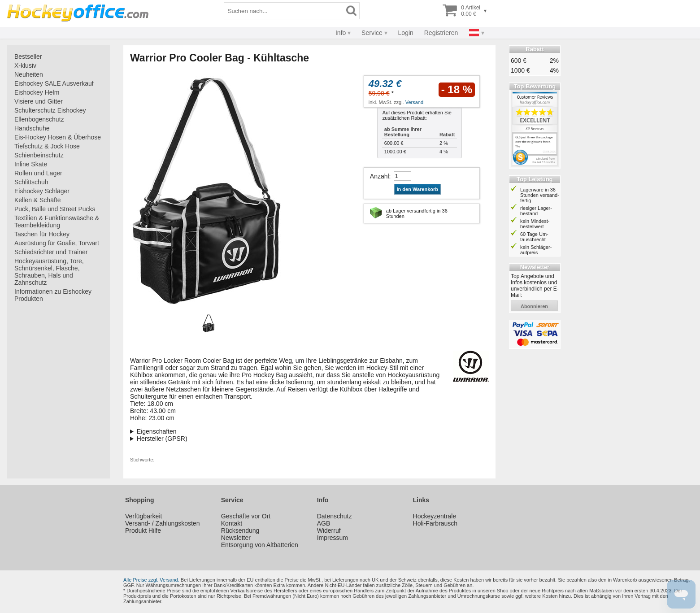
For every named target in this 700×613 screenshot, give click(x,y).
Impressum (333, 538)
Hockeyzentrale (435, 516)
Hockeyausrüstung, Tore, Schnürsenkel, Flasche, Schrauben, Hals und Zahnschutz (49, 272)
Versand (414, 102)
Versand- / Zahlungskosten (163, 523)
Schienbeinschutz (39, 155)
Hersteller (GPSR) (162, 439)
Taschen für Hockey (42, 234)
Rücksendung (240, 530)
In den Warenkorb (418, 189)
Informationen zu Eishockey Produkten (53, 295)
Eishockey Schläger (42, 191)
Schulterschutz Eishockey (50, 110)
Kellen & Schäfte (38, 200)
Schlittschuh (31, 182)
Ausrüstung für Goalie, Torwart (57, 243)
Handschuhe (32, 128)
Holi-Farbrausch (435, 523)
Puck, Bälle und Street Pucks (55, 209)
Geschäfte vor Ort (246, 516)
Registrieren (441, 33)
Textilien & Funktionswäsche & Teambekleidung (57, 222)
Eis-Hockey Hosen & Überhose (58, 137)
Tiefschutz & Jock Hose (47, 146)
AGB (324, 523)
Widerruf (329, 530)
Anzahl (380, 176)
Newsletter (236, 538)
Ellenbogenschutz (39, 119)
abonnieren (534, 306)
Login (406, 33)
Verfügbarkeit (144, 516)
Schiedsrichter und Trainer (51, 252)
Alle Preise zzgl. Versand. (151, 580)
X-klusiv (25, 65)
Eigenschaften (157, 431)
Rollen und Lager (38, 173)
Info (341, 33)
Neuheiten (29, 74)
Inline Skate (31, 164)
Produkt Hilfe (143, 530)
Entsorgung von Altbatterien (260, 545)
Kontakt (232, 523)
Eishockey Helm (37, 92)
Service (372, 33)
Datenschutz (335, 516)
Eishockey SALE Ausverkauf (54, 83)
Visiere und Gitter (39, 101)
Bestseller (28, 57)
